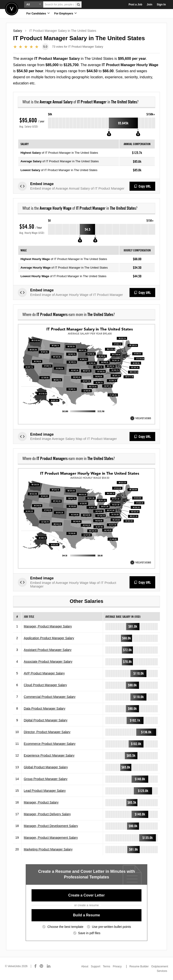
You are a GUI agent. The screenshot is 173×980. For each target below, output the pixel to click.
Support (96, 966)
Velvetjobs (12, 9)
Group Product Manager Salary (46, 779)
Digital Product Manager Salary (46, 720)
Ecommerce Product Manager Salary (50, 744)
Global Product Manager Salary (46, 767)
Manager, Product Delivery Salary (47, 814)
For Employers (66, 13)
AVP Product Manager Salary (44, 673)
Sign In (161, 5)
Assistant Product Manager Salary (48, 650)
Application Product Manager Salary (49, 638)
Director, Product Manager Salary (47, 732)
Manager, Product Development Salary (51, 826)
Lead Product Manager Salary (45, 791)
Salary (18, 31)
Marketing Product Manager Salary (48, 849)
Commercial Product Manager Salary (50, 697)
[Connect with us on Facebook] (35, 966)
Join (149, 5)
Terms (107, 966)
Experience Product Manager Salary (49, 755)
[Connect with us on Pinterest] (42, 966)
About (85, 966)
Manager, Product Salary (41, 802)
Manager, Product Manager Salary (48, 626)
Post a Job (135, 5)
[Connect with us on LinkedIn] (49, 966)
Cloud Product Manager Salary (45, 685)
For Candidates (38, 13)
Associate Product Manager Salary (48, 662)
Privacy (117, 966)
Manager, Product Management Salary (51, 838)
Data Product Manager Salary (45, 708)
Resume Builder (139, 966)
